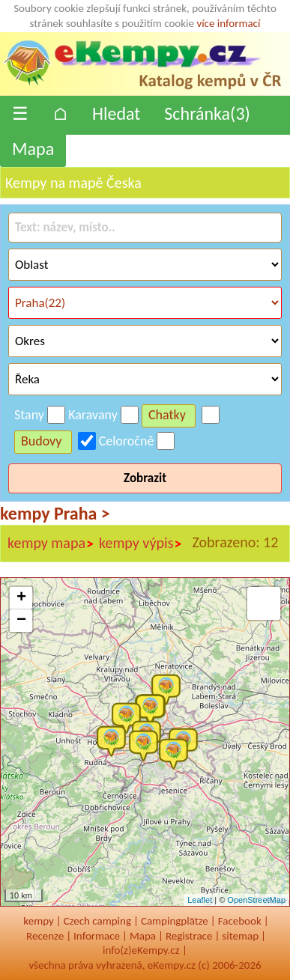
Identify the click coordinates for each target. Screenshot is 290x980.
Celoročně (127, 441)
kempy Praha (55, 513)
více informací (228, 23)
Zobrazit (145, 478)
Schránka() (207, 113)
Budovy (42, 441)
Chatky (167, 415)
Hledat (116, 113)
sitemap (240, 936)
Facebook (240, 921)
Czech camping (97, 921)
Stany (29, 415)
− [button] (21, 621)
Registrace (189, 936)
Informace (97, 936)
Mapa (33, 149)
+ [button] (21, 598)
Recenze (45, 936)
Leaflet (200, 900)
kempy (38, 921)
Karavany (93, 415)
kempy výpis (141, 544)
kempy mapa (51, 544)
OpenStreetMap (256, 900)
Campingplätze (175, 921)
